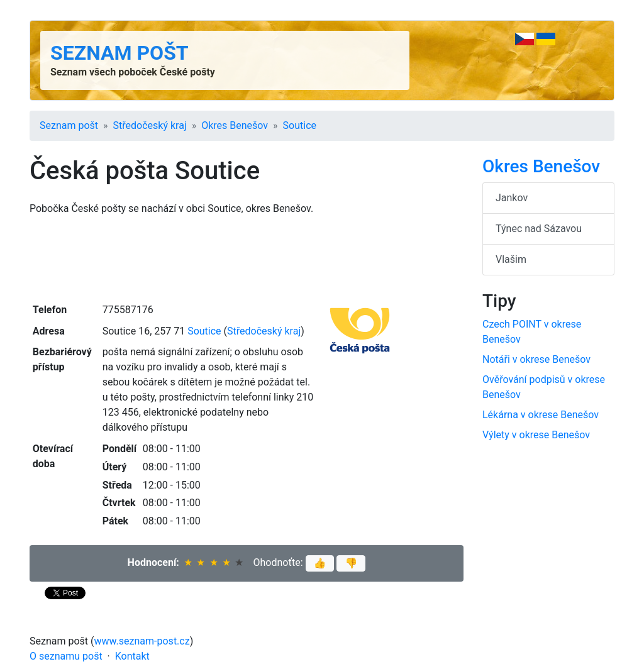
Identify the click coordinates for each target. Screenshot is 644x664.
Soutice (300, 125)
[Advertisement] (247, 258)
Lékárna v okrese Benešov (541, 415)
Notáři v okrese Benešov (536, 359)
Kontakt (132, 656)
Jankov (512, 198)
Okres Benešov (235, 125)
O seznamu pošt (66, 656)
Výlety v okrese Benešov (536, 435)
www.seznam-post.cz (142, 641)
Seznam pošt (119, 53)
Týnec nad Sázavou (539, 229)
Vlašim (511, 259)
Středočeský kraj (150, 125)
